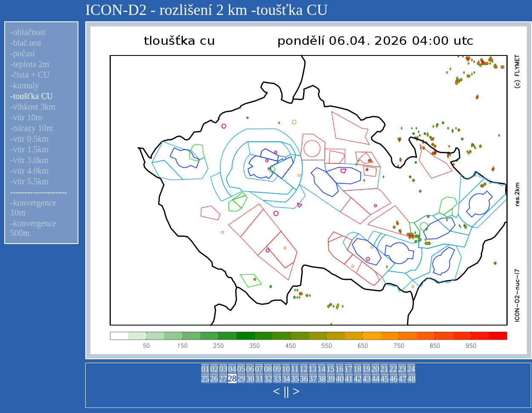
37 (313, 379)
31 (259, 379)
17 (348, 369)
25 (205, 379)
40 (340, 379)
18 (357, 369)
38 (322, 379)
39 (331, 379)
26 (214, 379)
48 (412, 379)
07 (259, 369)
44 (376, 379)
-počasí (23, 53)
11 (295, 369)
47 (403, 379)
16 (340, 369)
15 (331, 369)
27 (223, 379)
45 (385, 379)
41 (349, 379)
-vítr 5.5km (29, 181)
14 (322, 369)
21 (384, 369)
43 (367, 379)
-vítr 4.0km (29, 171)
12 (304, 369)
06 (250, 369)
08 (268, 369)
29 (241, 379)
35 (295, 379)
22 (393, 369)
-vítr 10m (26, 117)
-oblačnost (28, 32)
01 (205, 369)
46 (394, 379)
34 (286, 379)
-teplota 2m (30, 64)
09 (277, 369)
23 (402, 369)
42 (358, 379)
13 (313, 369)
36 (304, 379)
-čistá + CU (30, 75)
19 (366, 369)
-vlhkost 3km (33, 107)
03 (223, 369)
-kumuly (25, 85)
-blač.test (26, 43)
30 (250, 379)
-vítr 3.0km (29, 160)
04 (232, 369)
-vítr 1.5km (29, 149)
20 (375, 369)
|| (286, 391)
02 (214, 369)
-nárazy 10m (32, 128)
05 (241, 369)
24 (411, 369)
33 (277, 379)
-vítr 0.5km (29, 139)
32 (268, 379)
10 (286, 369)
